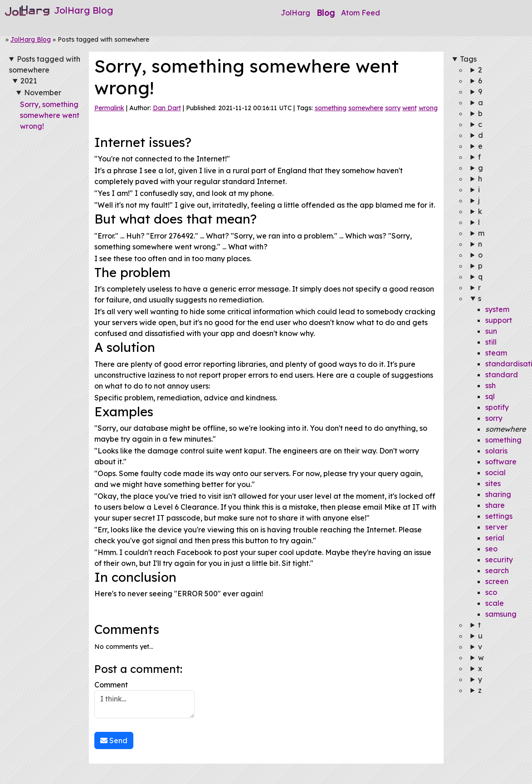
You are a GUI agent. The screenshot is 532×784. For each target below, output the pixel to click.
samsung (501, 614)
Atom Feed (361, 13)
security (499, 560)
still (491, 342)
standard (502, 375)
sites (493, 483)
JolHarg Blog (31, 39)
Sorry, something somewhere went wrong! (50, 115)
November (43, 93)
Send (114, 740)
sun (491, 331)
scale (495, 603)
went (410, 108)
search (497, 570)
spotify (497, 407)
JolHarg (295, 13)
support (499, 320)
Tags (468, 59)
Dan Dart (167, 108)
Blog (326, 13)
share (495, 505)
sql (490, 396)
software (501, 462)
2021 (29, 81)
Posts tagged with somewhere (45, 64)
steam (496, 353)
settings (499, 516)
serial (495, 538)
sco (491, 592)
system (497, 309)
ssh (491, 385)
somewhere (366, 108)
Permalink (109, 108)
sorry (393, 108)
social (495, 472)
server (496, 527)
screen (497, 581)
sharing (498, 494)
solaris (496, 451)
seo (491, 549)
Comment (144, 699)
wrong (428, 108)
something (331, 108)
